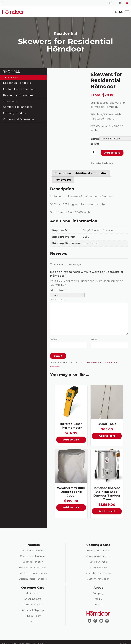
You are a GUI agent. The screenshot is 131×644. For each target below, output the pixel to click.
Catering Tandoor (15, 113)
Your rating (60, 290)
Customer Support (33, 605)
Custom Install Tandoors (19, 89)
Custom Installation (98, 579)
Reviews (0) (63, 180)
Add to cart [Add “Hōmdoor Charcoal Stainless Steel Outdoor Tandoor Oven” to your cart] (107, 511)
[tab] (63, 173)
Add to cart (112, 153)
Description (63, 173)
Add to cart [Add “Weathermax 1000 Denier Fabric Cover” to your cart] (71, 507)
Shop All (11, 71)
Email (95, 339)
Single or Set (95, 141)
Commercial (11, 101)
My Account (33, 593)
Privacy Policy (33, 616)
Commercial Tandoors (18, 107)
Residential (12, 77)
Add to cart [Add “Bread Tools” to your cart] (107, 436)
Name (54, 339)
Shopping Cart (33, 599)
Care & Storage (98, 562)
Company (98, 593)
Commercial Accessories (19, 119)
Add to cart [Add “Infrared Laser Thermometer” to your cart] (71, 440)
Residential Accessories (18, 95)
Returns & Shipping (33, 610)
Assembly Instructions (98, 573)
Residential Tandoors (17, 83)
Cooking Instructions (98, 556)
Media (98, 599)
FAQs (33, 622)
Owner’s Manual (98, 568)
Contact (98, 605)
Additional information (92, 173)
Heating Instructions (98, 551)
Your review (59, 300)
